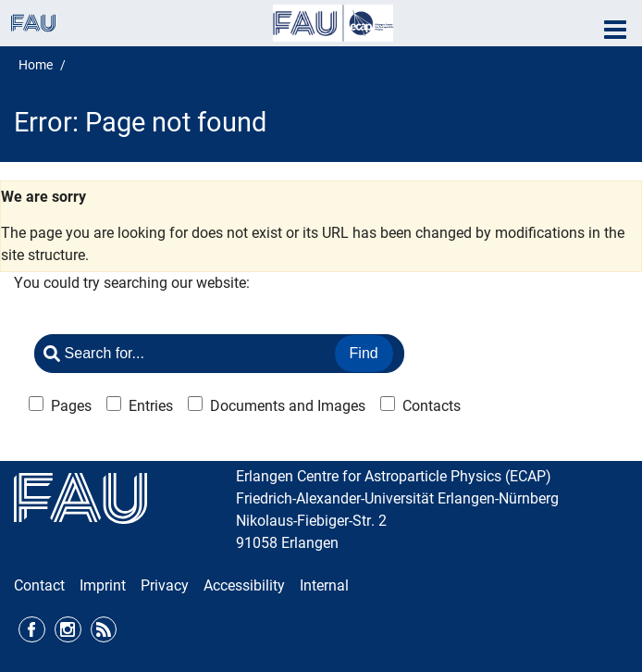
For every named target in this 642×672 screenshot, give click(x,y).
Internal (324, 585)
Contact (39, 585)
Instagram (68, 630)
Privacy (165, 585)
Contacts (432, 406)
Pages (71, 406)
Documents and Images (288, 406)
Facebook (32, 630)
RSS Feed (104, 630)
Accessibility (244, 585)
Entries (151, 406)
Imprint (103, 585)
